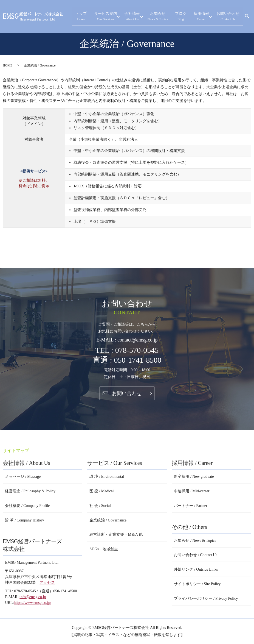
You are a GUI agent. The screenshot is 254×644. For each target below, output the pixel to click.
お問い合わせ (232, 16)
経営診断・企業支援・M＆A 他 (116, 535)
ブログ (195, 16)
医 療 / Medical (101, 491)
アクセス (47, 583)
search (247, 16)
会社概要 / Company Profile (27, 506)
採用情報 (209, 16)
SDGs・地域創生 (104, 549)
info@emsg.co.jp (33, 597)
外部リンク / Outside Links (196, 569)
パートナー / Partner (190, 506)
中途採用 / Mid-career (192, 491)
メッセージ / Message (23, 477)
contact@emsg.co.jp (138, 340)
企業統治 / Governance (108, 520)
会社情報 (154, 16)
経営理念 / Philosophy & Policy (30, 491)
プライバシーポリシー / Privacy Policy (206, 599)
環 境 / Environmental (107, 477)
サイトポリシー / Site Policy (197, 584)
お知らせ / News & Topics (195, 541)
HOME (8, 65)
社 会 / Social (100, 506)
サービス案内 (131, 16)
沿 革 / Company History (24, 520)
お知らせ (177, 16)
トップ (114, 16)
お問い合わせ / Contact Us (196, 555)
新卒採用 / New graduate (194, 477)
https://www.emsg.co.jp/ (32, 603)
